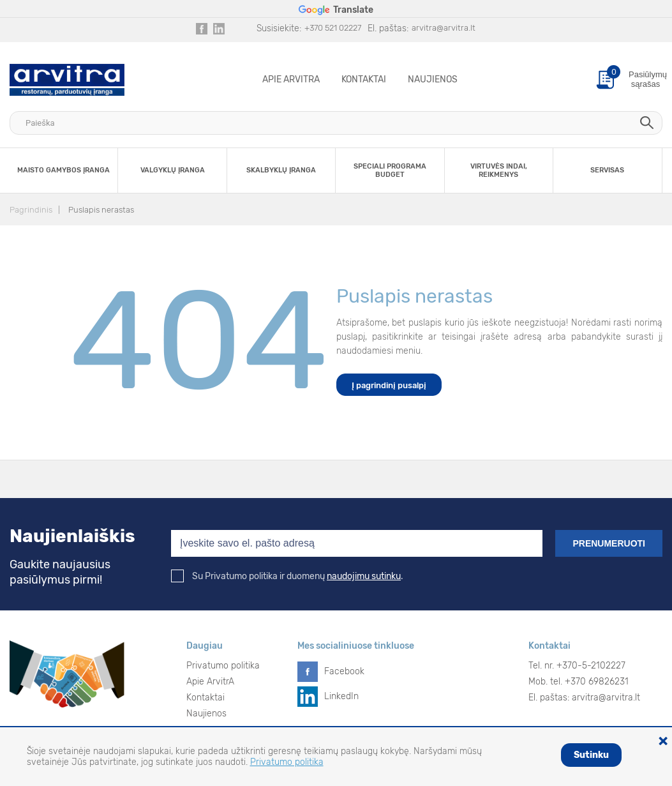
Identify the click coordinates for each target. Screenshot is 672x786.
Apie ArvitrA (291, 79)
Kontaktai (364, 79)
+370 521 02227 (333, 28)
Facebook (344, 671)
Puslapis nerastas (101, 210)
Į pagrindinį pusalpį (389, 385)
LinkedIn (341, 696)
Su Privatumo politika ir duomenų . (287, 576)
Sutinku (591, 755)
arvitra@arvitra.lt (444, 28)
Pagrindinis (31, 210)
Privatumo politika (223, 666)
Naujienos (433, 79)
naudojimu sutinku (364, 576)
